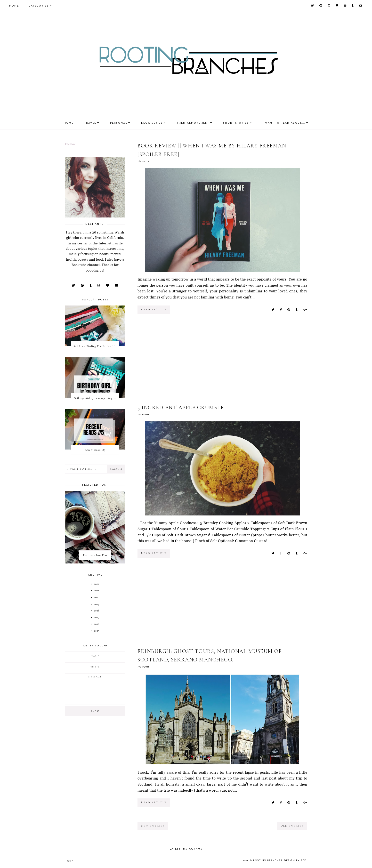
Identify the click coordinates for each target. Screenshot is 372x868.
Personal (119, 123)
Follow (70, 144)
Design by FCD (296, 861)
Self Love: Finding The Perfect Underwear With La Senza (96, 346)
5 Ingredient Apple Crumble (181, 408)
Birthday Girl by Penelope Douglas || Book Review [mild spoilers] (96, 398)
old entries (292, 826)
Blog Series (152, 123)
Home (14, 6)
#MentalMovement (193, 123)
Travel (90, 123)
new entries (153, 826)
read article (154, 310)
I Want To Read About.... (284, 123)
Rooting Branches (268, 861)
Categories (39, 6)
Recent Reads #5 (95, 450)
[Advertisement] (222, 363)
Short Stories (236, 123)
